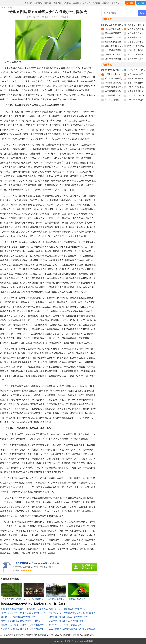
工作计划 (28, 3)
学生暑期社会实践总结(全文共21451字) (122, 95)
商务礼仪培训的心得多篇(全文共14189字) (20, 621)
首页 (2, 8)
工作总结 (38, 3)
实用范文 (96, 3)
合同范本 (87, 3)
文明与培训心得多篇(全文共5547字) (66, 625)
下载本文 (65, 17)
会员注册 (141, 3)
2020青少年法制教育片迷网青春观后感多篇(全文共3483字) (33, 635)
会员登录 (130, 3)
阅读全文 (55, 17)
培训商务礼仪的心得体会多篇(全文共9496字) (22, 629)
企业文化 (77, 3)
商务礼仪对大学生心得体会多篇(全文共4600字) (23, 613)
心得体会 (67, 3)
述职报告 (48, 3)
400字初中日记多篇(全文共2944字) (120, 100)
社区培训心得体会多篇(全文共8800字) (19, 617)
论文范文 (106, 3)
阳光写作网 (69, 641)
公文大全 (116, 3)
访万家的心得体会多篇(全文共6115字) (66, 621)
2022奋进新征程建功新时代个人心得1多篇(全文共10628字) (81, 635)
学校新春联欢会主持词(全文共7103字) (122, 87)
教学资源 (57, 3)
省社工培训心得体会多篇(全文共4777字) (68, 609)
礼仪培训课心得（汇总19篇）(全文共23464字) (22, 625)
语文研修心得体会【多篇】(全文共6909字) (69, 617)
